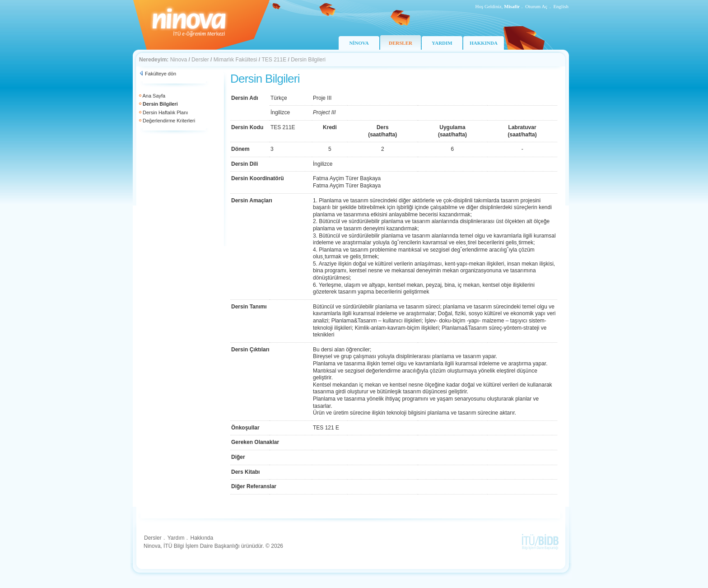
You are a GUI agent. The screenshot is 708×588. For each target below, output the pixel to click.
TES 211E (274, 60)
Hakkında (202, 538)
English (561, 6)
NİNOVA (359, 43)
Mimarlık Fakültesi (235, 60)
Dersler (200, 60)
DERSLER (401, 43)
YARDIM (442, 43)
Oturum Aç (536, 6)
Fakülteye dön (161, 74)
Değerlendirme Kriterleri (169, 121)
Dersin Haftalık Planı (165, 112)
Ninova (179, 60)
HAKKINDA (484, 43)
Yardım (176, 538)
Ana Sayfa (154, 96)
